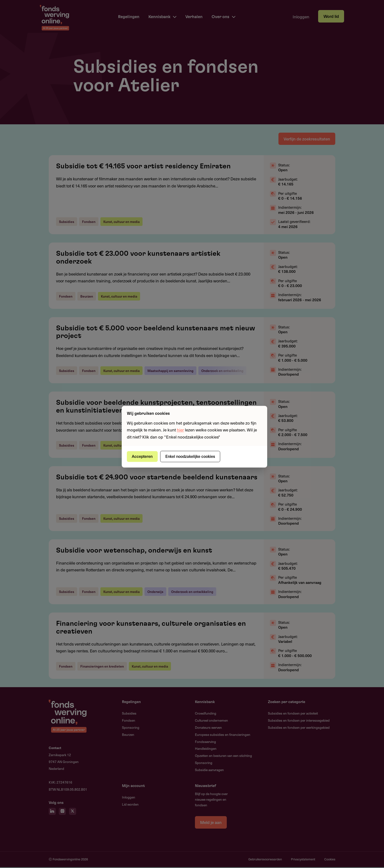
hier (180, 430)
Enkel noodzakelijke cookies (191, 456)
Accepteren (143, 456)
